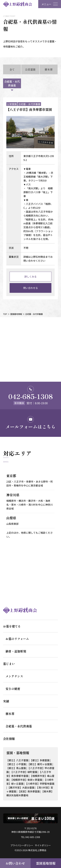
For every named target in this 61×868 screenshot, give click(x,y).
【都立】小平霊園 (16, 764)
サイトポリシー (43, 845)
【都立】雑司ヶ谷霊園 (40, 764)
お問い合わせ (15, 863)
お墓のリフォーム (17, 639)
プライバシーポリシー (22, 845)
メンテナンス (14, 676)
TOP (5, 314)
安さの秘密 (13, 689)
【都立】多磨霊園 (40, 760)
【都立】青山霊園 (16, 768)
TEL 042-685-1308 (30, 837)
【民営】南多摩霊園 (29, 791)
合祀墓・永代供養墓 (19, 726)
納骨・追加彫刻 (16, 651)
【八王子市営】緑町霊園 (24, 772)
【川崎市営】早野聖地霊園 (40, 784)
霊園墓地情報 (46, 863)
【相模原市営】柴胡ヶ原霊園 (26, 780)
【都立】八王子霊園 (17, 760)
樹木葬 (10, 714)
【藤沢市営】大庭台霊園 (21, 787)
